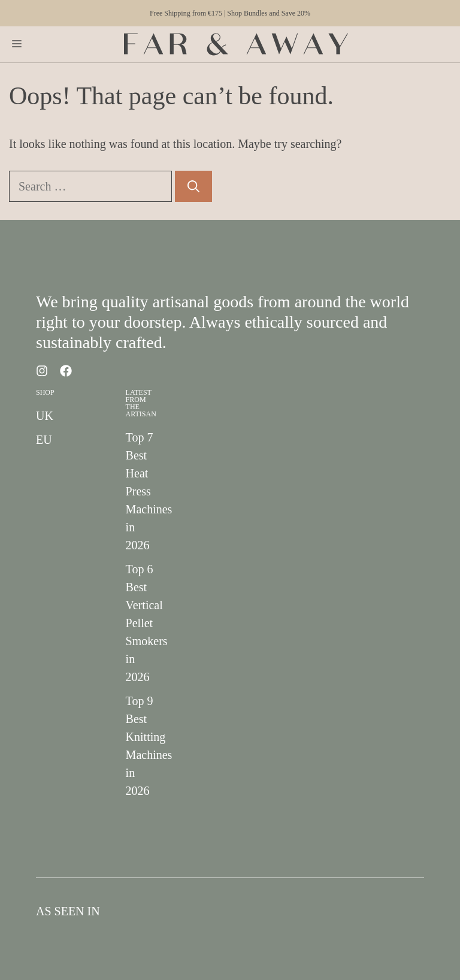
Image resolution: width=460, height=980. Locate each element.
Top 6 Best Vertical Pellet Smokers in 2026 (147, 623)
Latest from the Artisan (141, 403)
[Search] (193, 186)
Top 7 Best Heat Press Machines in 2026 (149, 491)
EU (44, 440)
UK (45, 416)
